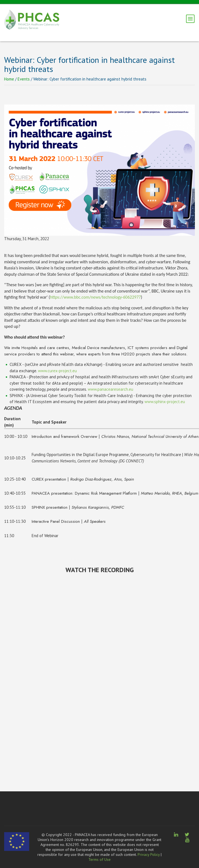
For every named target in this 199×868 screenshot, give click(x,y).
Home (9, 79)
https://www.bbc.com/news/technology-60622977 (96, 297)
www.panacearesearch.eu (111, 389)
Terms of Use (100, 859)
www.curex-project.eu (57, 371)
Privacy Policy (149, 854)
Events (24, 79)
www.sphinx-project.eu (165, 402)
